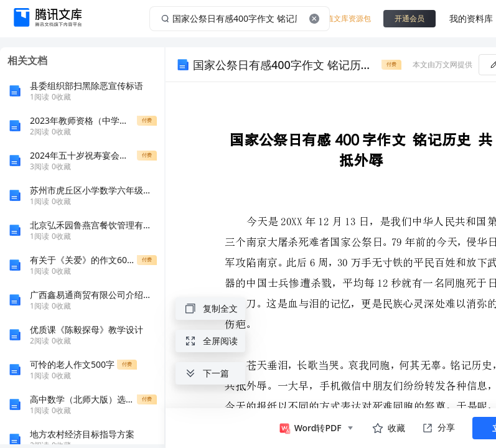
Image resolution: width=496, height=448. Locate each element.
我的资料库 (471, 18)
